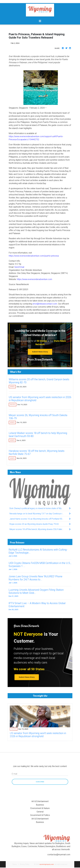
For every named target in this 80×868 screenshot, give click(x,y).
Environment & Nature (40, 808)
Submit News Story (40, 352)
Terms (15, 864)
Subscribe (40, 782)
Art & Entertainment (40, 801)
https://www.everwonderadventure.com (34, 279)
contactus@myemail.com (59, 854)
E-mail (14, 774)
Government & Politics (40, 815)
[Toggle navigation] (40, 21)
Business (40, 805)
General (40, 812)
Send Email (19, 267)
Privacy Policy (25, 864)
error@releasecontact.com (45, 304)
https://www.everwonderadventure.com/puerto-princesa (34, 256)
